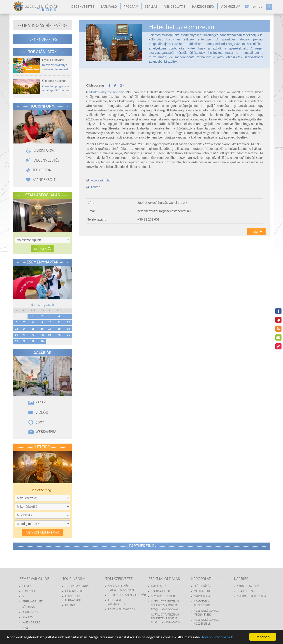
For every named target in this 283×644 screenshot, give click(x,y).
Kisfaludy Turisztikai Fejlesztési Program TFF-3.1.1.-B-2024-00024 (166, 619)
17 (50, 329)
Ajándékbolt (41, 180)
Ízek (25, 596)
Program (131, 7)
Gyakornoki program (251, 596)
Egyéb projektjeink (164, 596)
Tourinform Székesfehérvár (127, 595)
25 (59, 335)
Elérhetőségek (204, 586)
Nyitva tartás (203, 596)
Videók (38, 413)
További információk (217, 637)
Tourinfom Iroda (77, 586)
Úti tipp (70, 605)
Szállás (151, 7)
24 (50, 335)
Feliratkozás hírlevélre (43, 26)
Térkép (95, 187)
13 (17, 329)
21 (24, 335)
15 (33, 329)
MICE (25, 628)
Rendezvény (30, 612)
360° (36, 422)
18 (59, 329)
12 (68, 322)
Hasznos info (203, 7)
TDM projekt (159, 586)
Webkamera (42, 432)
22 (33, 335)
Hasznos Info (31, 623)
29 (33, 341)
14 (24, 329)
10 (50, 322)
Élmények (29, 591)
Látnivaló (109, 7)
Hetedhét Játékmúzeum (182, 27)
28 (24, 341)
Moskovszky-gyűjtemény (107, 92)
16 (42, 329)
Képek (37, 403)
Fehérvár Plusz (32, 602)
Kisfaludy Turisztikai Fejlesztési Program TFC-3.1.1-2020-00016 (165, 605)
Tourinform (40, 150)
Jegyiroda (38, 170)
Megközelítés (203, 591)
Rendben (263, 637)
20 (17, 335)
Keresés (42, 249)
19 (68, 329)
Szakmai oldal (161, 591)
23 (42, 335)
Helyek (27, 586)
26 (68, 335)
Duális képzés (246, 591)
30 (42, 341)
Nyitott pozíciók (248, 586)
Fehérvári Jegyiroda (122, 610)
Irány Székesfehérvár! (43, 533)
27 (17, 341)
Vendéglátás (175, 7)
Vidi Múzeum (230, 7)
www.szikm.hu (101, 180)
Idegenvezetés (82, 7)
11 (59, 322)
